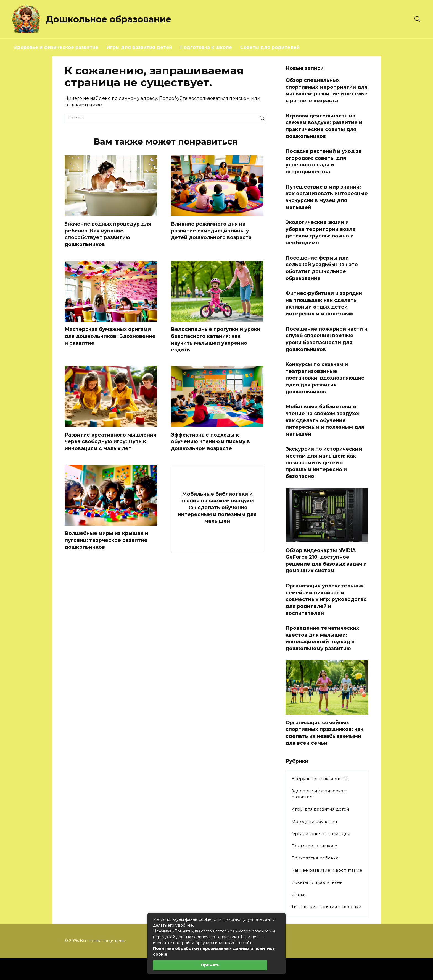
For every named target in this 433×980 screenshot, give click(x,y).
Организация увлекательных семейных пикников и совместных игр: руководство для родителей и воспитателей (326, 599)
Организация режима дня (321, 834)
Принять (210, 965)
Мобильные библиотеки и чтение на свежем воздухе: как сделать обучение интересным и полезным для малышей (217, 508)
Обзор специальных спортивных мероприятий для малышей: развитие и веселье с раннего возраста (327, 90)
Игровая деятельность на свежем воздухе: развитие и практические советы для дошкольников (324, 126)
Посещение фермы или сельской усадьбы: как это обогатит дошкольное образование (322, 268)
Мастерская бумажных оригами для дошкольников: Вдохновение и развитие (110, 336)
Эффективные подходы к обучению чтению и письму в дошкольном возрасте (210, 441)
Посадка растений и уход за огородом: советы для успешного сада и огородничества (324, 161)
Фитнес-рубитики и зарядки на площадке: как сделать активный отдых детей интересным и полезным (324, 303)
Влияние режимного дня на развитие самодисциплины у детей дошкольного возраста (211, 231)
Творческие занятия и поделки (326, 907)
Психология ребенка (315, 858)
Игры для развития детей (139, 47)
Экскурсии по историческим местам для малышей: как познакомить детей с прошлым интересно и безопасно (324, 462)
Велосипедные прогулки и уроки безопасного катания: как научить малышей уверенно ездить (216, 340)
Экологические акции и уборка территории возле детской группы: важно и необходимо (321, 232)
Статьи (299, 894)
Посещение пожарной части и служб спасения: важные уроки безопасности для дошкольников (327, 339)
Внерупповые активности (320, 779)
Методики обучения (314, 821)
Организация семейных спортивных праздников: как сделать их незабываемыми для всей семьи (324, 732)
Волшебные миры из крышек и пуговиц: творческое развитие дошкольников (106, 540)
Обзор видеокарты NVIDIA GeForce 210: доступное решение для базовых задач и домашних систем (326, 560)
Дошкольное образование (109, 19)
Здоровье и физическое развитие (56, 47)
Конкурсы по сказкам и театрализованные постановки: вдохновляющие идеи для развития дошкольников (325, 378)
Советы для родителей (270, 47)
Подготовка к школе (206, 47)
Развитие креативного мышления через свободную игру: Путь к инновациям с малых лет (110, 441)
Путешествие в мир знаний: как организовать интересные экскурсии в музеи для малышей (327, 197)
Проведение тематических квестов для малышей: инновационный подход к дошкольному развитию (322, 638)
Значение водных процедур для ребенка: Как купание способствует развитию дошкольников (108, 234)
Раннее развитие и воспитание (327, 870)
